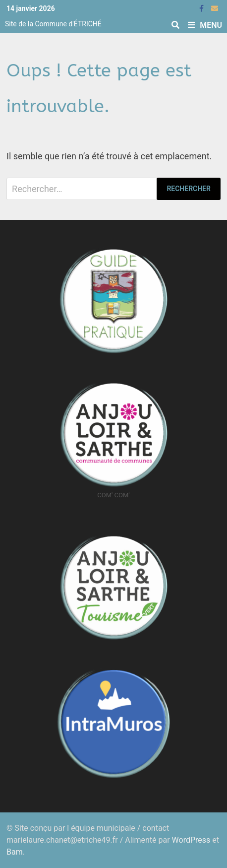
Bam (15, 852)
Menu (205, 25)
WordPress (191, 840)
